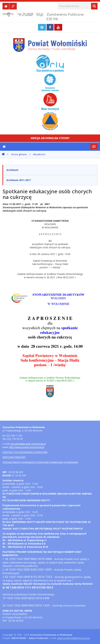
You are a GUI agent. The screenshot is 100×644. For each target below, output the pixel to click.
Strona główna (19, 154)
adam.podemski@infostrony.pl (73, 638)
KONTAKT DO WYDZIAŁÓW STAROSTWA (25, 452)
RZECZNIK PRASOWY (14, 457)
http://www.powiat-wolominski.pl (27, 447)
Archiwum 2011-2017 (19, 180)
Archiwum (12, 170)
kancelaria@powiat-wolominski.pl (28, 444)
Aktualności (39, 154)
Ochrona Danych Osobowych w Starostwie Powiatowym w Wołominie (40, 462)
